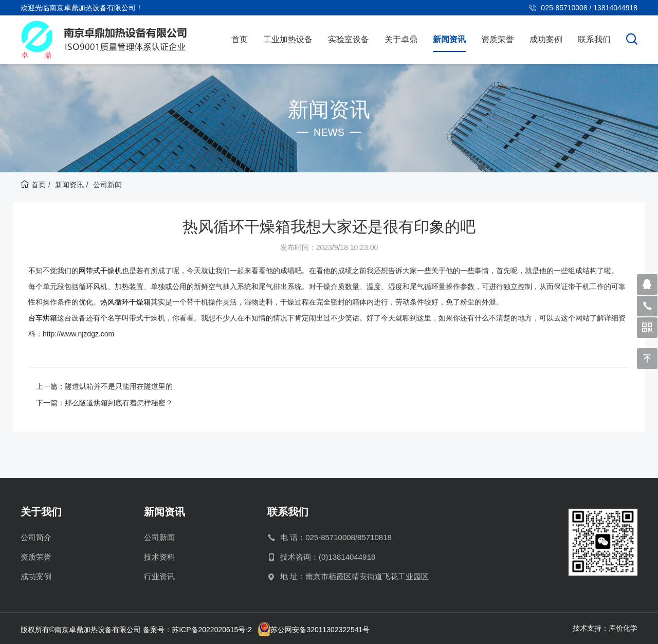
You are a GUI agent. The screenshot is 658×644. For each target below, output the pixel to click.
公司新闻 (107, 185)
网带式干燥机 (100, 271)
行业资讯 (159, 575)
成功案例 (546, 39)
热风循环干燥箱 (125, 301)
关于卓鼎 (401, 39)
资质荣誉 (498, 39)
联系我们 (594, 39)
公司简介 (36, 536)
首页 (240, 39)
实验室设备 (349, 39)
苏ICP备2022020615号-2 (212, 629)
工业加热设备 (288, 39)
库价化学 (623, 627)
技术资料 (159, 555)
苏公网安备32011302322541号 (321, 629)
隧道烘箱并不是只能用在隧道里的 (119, 385)
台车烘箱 (43, 317)
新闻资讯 (449, 39)
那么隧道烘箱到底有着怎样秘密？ (119, 401)
